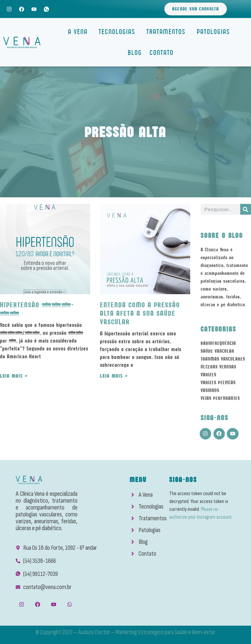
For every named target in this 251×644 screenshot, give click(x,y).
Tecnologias (119, 32)
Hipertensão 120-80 (37, 309)
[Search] (246, 209)
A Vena (79, 32)
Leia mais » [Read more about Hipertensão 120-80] (14, 376)
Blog (135, 53)
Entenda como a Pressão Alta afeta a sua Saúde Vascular (140, 313)
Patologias (215, 32)
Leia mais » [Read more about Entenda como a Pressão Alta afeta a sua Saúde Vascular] (114, 376)
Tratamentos (168, 32)
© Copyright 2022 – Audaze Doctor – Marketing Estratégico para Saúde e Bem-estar (125, 632)
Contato (162, 53)
